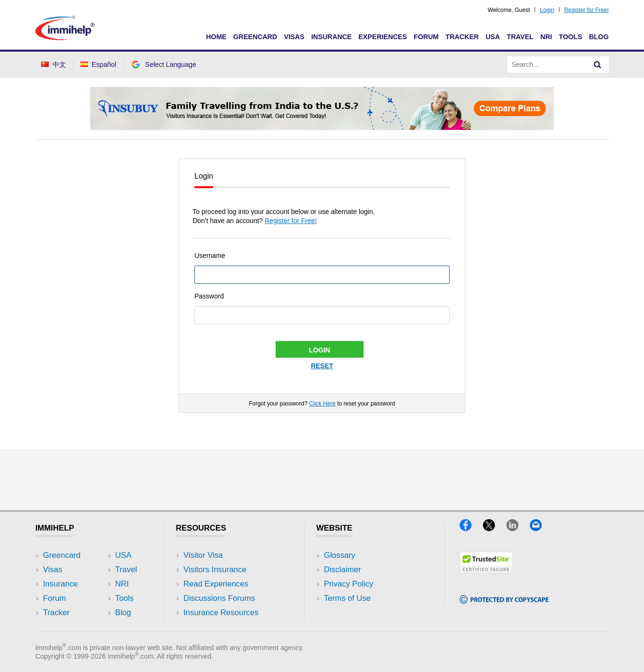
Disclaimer (343, 570)
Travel (520, 37)
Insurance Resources (221, 613)
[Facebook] (471, 528)
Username (210, 256)
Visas (294, 37)
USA (493, 37)
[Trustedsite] (486, 571)
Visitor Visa (203, 555)
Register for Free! (586, 10)
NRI (546, 37)
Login (547, 10)
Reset (322, 366)
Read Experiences (216, 584)
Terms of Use (347, 598)
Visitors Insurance (215, 570)
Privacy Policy (349, 584)
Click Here (322, 404)
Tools (571, 37)
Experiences (382, 37)
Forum (426, 37)
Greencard (255, 37)
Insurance (331, 37)
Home (216, 37)
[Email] (540, 528)
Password (209, 296)
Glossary (340, 555)
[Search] (598, 64)
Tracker (462, 37)
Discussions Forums (219, 598)
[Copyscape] (504, 601)
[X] (495, 528)
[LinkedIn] (518, 528)
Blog (599, 37)
